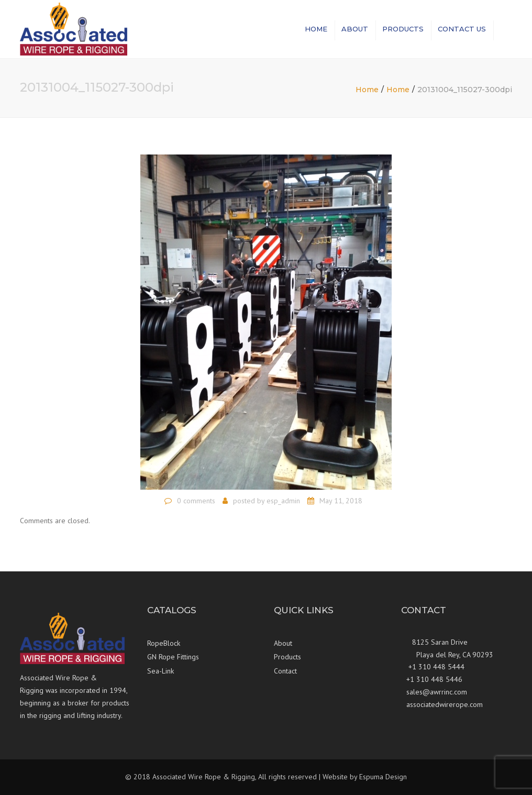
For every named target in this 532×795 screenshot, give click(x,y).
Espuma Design (383, 777)
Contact (285, 671)
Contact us (462, 29)
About (355, 29)
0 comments (196, 501)
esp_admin (283, 501)
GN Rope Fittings (173, 657)
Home (316, 29)
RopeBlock (164, 643)
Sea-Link (160, 671)
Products (403, 29)
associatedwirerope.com (445, 704)
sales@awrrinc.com (437, 692)
